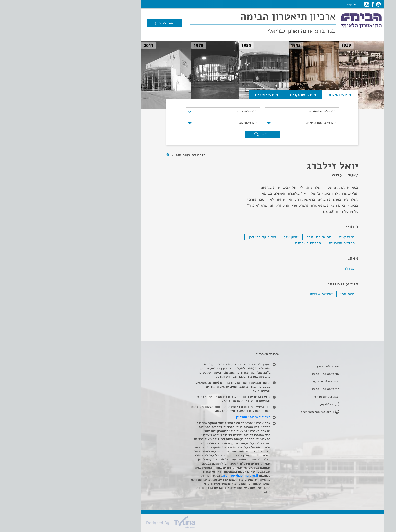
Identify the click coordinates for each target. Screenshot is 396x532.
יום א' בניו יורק (254, 237)
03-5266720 (262, 404)
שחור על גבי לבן (198, 237)
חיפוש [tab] (276, 95)
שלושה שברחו (257, 294)
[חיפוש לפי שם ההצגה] (238, 111)
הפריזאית (282, 237)
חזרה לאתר (102, 23)
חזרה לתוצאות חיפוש (124, 155)
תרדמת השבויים (277, 243)
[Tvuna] (201, 523)
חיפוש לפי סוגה (183, 123)
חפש (197, 134)
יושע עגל (227, 237)
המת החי (283, 294)
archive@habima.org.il (253, 412)
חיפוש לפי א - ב (182, 111)
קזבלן (285, 269)
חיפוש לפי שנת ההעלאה (257, 123)
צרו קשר (287, 4)
